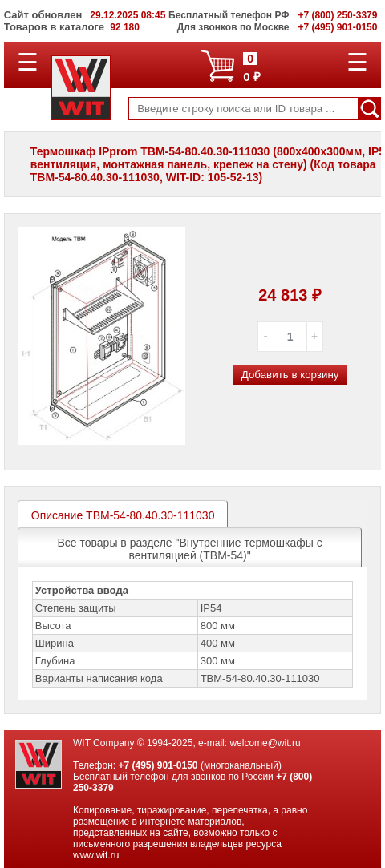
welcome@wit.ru (265, 743)
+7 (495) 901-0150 (158, 765)
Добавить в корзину (290, 375)
